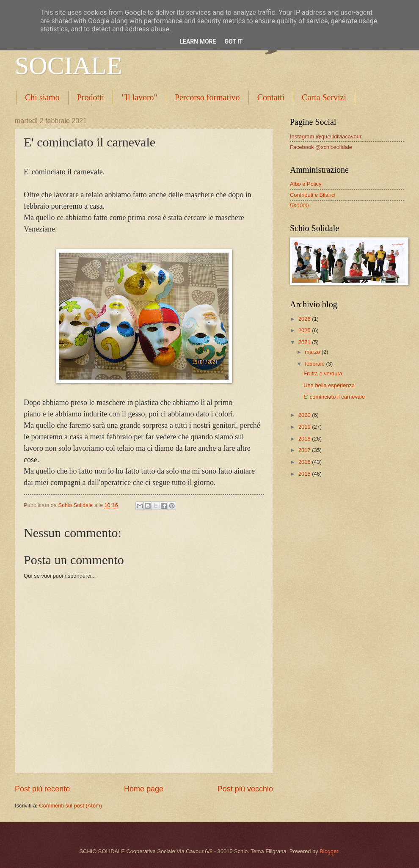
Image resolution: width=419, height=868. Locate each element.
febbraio (315, 364)
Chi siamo (42, 97)
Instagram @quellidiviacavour (326, 136)
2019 (305, 427)
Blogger (329, 851)
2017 (305, 450)
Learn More (198, 41)
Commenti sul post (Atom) (70, 806)
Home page (144, 789)
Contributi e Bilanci (313, 195)
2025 (305, 330)
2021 (305, 342)
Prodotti (91, 97)
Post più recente (42, 789)
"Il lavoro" (139, 97)
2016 (305, 462)
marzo (313, 352)
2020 (305, 415)
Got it (233, 41)
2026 (305, 319)
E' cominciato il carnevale (334, 397)
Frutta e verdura (323, 373)
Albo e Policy (306, 184)
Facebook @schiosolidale (321, 147)
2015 (305, 474)
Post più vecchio (245, 789)
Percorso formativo (207, 97)
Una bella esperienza (329, 385)
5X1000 (299, 205)
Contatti (271, 97)
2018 (305, 439)
